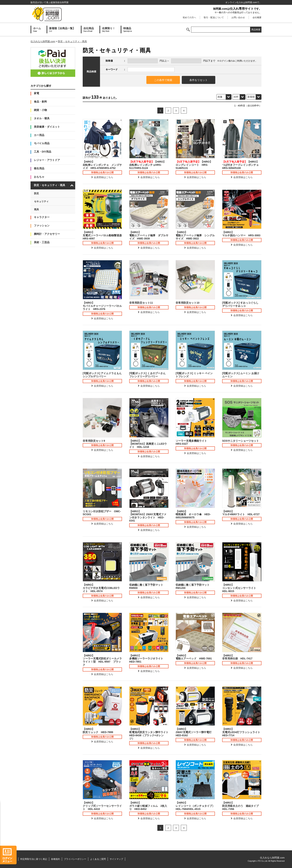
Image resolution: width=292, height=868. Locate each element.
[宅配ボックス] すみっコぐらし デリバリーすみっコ (240, 304)
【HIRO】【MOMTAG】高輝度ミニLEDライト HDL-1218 (148, 444)
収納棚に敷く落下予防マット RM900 (147, 586)
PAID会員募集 (53, 62)
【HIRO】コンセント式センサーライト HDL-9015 (240, 588)
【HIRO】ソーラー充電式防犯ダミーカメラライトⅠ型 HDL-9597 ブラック (102, 660)
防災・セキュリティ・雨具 (72, 41)
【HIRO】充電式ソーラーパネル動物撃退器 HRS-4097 (102, 235)
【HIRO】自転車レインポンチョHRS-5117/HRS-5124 (148, 165)
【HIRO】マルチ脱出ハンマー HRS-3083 (241, 234)
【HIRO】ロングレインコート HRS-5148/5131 (194, 165)
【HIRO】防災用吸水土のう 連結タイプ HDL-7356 (242, 806)
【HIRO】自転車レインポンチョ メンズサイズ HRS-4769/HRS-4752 (102, 165)
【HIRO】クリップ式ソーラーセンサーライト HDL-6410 (102, 806)
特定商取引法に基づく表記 (34, 859)
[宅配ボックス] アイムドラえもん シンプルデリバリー (102, 375)
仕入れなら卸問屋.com (43, 41)
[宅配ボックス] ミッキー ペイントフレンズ (194, 375)
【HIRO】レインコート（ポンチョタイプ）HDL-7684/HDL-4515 (195, 806)
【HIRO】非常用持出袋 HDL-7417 (237, 657)
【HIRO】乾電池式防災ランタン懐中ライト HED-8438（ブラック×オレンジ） (149, 734)
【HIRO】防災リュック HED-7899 (98, 731)
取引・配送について (214, 17)
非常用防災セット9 (94, 441)
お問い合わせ (238, 17)
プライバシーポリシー (75, 859)
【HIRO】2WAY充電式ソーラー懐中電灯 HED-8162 (195, 732)
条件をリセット (199, 80)
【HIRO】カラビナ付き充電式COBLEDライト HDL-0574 (101, 588)
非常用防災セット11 (141, 303)
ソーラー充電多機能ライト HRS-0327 (193, 442)
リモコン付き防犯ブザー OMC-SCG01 (102, 513)
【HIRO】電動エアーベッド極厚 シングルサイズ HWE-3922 (195, 235)
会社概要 (257, 17)
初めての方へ (189, 17)
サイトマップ (116, 859)
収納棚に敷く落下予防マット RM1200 (194, 586)
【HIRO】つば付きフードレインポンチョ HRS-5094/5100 (242, 165)
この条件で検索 (163, 80)
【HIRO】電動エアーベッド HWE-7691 (194, 657)
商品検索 (256, 30)
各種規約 (55, 859)
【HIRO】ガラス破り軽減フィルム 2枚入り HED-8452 (148, 806)
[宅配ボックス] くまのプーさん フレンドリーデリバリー (147, 375)
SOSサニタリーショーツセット (241, 441)
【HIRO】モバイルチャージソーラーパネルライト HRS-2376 (102, 306)
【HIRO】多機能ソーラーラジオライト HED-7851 (147, 659)
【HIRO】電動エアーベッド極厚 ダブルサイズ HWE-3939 (149, 235)
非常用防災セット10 (188, 303)
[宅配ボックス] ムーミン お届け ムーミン (241, 375)
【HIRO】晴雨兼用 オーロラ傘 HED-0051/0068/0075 (193, 514)
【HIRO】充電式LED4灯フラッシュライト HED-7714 (242, 732)
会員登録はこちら (104, 177)
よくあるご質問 (98, 859)
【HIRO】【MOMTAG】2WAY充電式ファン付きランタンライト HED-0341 (148, 516)
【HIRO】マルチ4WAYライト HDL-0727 (241, 513)
